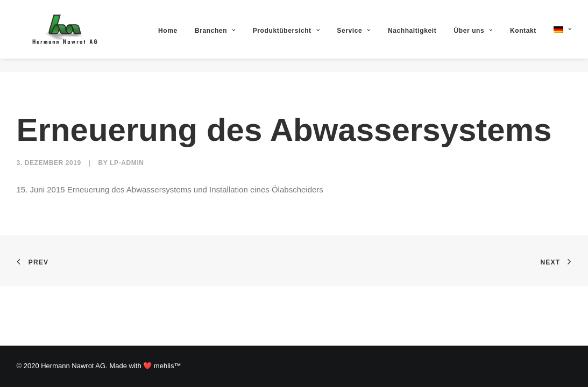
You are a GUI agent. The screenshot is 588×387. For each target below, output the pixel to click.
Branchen (215, 37)
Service (353, 37)
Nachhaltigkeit (412, 37)
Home (168, 37)
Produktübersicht (286, 37)
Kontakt (523, 37)
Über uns (473, 37)
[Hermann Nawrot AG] (64, 36)
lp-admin (127, 163)
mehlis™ (168, 366)
